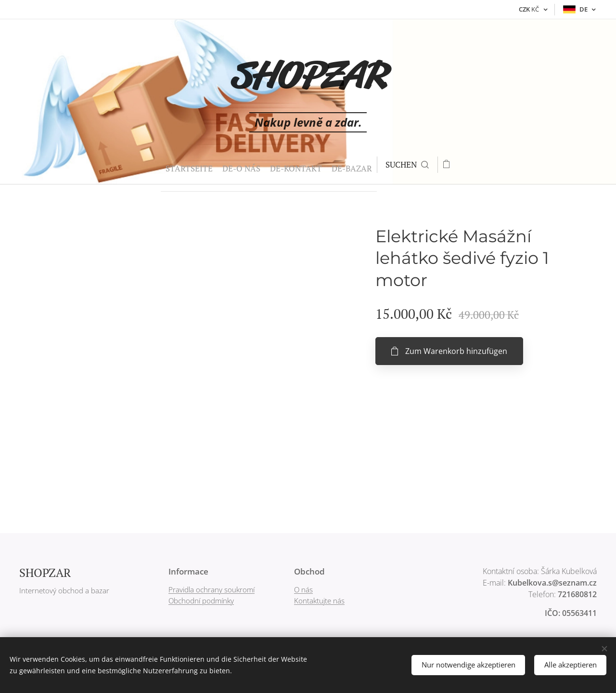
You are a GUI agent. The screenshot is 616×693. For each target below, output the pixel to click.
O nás (303, 589)
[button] (394, 165)
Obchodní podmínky (201, 601)
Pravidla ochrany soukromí (212, 589)
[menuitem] (149, 165)
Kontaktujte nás (319, 601)
